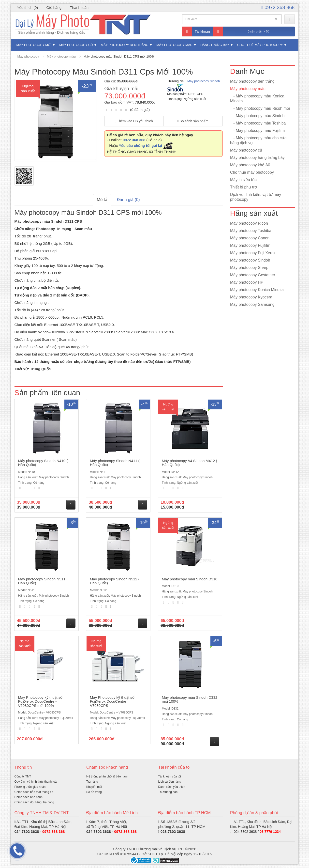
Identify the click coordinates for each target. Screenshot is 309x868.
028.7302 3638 (173, 831)
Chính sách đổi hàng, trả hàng (34, 802)
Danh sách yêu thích (172, 787)
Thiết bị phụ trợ (243, 187)
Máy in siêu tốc (243, 180)
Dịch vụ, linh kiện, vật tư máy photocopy (256, 197)
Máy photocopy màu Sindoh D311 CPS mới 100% (119, 56)
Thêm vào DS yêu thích (134, 121)
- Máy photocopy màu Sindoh (257, 116)
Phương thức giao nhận (30, 787)
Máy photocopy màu (174, 45)
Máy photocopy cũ (76, 45)
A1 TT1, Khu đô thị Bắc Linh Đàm (44, 822)
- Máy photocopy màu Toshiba (258, 123)
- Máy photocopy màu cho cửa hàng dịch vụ (258, 140)
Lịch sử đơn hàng (170, 782)
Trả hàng (92, 782)
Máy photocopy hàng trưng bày (257, 158)
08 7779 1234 (270, 832)
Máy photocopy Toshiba (251, 231)
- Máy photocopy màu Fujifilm (257, 131)
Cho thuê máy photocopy (260, 45)
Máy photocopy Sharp (249, 268)
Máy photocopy (28, 56)
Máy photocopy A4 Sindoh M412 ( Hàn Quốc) (189, 463)
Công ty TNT (23, 776)
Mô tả (102, 200)
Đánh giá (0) (128, 200)
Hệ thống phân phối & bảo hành (107, 776)
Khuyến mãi (94, 787)
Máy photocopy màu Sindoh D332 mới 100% (190, 699)
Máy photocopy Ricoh (249, 223)
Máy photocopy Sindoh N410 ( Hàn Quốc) (43, 463)
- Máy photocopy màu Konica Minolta (257, 99)
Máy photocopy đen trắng (125, 45)
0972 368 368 (278, 7)
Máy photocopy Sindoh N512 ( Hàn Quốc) (115, 581)
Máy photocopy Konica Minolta (257, 290)
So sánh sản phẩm (193, 121)
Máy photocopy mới (34, 45)
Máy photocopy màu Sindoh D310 (190, 579)
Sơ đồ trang (94, 792)
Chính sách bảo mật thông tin (34, 792)
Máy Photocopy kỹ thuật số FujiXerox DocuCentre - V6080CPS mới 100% (40, 701)
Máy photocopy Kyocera (251, 297)
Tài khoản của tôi (170, 776)
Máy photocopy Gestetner (253, 275)
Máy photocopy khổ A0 (250, 165)
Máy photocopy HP (247, 282)
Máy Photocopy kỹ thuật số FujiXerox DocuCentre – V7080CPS (112, 701)
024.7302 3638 (99, 831)
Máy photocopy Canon (250, 238)
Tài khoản (196, 31)
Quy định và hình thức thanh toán (36, 782)
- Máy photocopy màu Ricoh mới (260, 108)
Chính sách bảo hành (29, 797)
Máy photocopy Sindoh (204, 81)
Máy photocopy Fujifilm (250, 245)
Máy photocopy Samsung (252, 304)
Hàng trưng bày (215, 45)
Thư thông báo (168, 792)
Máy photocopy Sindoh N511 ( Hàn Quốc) (43, 581)
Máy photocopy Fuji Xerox (253, 253)
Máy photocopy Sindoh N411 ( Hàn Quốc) (115, 463)
